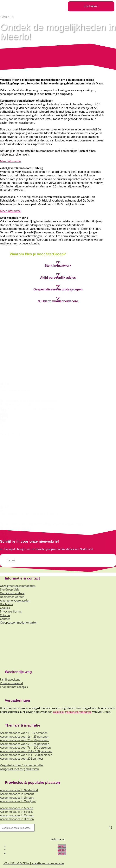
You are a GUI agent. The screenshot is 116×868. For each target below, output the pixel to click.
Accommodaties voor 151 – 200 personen (26, 755)
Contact (5, 619)
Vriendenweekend (11, 683)
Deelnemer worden (12, 597)
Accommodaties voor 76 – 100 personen (25, 748)
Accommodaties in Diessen (17, 819)
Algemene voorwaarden (15, 600)
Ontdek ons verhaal (12, 593)
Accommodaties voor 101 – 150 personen (26, 751)
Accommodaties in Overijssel (18, 801)
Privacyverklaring (11, 611)
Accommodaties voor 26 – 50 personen (25, 740)
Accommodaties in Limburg (17, 798)
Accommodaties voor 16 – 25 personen (25, 737)
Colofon (5, 615)
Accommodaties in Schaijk (16, 812)
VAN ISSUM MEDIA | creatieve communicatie (32, 863)
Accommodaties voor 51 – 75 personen (25, 744)
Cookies (5, 608)
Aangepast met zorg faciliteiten (19, 769)
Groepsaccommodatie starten (19, 622)
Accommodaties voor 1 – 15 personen (24, 733)
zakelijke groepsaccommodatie (72, 712)
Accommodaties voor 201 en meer (22, 759)
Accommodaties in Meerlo (17, 808)
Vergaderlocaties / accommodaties (22, 765)
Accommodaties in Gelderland (19, 790)
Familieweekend (10, 680)
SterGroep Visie (10, 589)
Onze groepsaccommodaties (18, 586)
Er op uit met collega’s (14, 687)
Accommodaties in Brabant (17, 794)
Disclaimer (7, 604)
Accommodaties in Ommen (17, 815)
